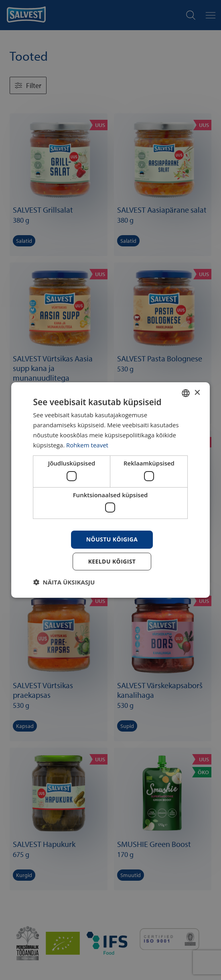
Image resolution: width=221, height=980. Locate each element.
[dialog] (111, 490)
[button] (64, 582)
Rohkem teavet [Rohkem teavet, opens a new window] (87, 445)
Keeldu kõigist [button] (112, 561)
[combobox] (186, 393)
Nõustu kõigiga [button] (112, 539)
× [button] (197, 393)
